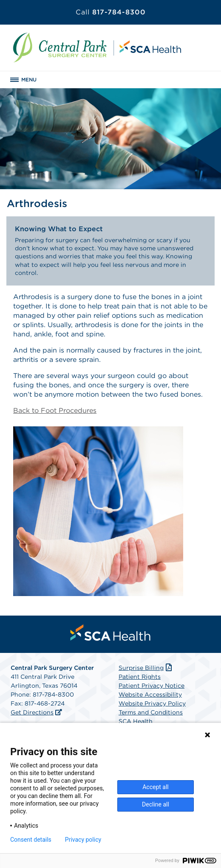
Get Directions (32, 712)
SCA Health (136, 721)
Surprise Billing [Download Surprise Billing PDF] (146, 668)
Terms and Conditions (151, 712)
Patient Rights (140, 677)
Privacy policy (83, 840)
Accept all (156, 787)
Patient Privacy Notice (152, 686)
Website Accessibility (150, 694)
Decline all (156, 804)
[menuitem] (110, 633)
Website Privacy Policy (152, 703)
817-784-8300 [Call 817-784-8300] (111, 12)
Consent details (31, 840)
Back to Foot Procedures (55, 410)
